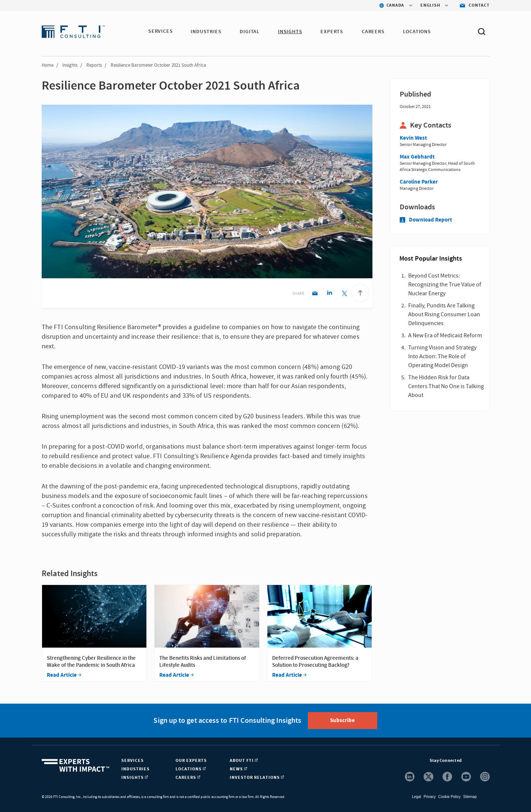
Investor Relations (257, 778)
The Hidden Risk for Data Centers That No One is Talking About (446, 386)
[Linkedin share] (329, 294)
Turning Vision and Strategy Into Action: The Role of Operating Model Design (442, 356)
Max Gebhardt (417, 157)
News (238, 769)
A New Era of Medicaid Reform (445, 335)
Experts (332, 32)
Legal (416, 797)
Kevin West (413, 138)
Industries (206, 32)
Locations (417, 32)
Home (48, 65)
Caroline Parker (419, 182)
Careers (374, 32)
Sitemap (470, 797)
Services (160, 32)
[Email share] (315, 294)
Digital (250, 32)
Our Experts (191, 761)
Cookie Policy (449, 797)
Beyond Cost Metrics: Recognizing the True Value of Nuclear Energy (445, 285)
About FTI (244, 761)
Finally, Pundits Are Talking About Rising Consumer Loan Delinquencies (444, 314)
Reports (94, 65)
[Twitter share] (344, 294)
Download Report (426, 220)
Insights (290, 32)
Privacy (430, 797)
